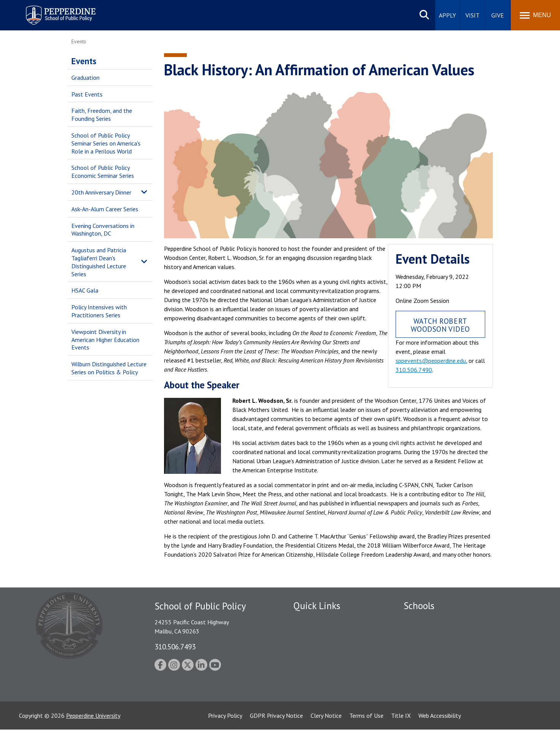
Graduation (85, 78)
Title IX (401, 730)
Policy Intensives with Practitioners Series (99, 311)
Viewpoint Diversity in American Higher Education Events (105, 340)
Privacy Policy (225, 730)
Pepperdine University (93, 730)
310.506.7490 (414, 370)
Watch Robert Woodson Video (441, 325)
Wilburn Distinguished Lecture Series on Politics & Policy (109, 368)
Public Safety (310, 620)
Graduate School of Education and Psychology (463, 660)
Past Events (87, 94)
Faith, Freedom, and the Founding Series (102, 115)
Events (84, 61)
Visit (472, 15)
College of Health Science (437, 694)
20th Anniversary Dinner (101, 192)
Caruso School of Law (432, 633)
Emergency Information (323, 647)
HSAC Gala (85, 290)
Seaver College (423, 620)
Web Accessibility (440, 730)
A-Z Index (306, 686)
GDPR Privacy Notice (276, 730)
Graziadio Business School (437, 647)
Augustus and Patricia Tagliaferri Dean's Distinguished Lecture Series (99, 262)
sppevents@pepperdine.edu (431, 361)
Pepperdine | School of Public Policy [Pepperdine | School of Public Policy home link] (53, 10)
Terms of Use (366, 730)
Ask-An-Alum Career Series (105, 209)
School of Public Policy (433, 681)
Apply (447, 15)
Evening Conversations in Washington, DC (103, 230)
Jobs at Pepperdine (317, 660)
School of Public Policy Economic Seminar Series (103, 172)
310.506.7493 (175, 647)
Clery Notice (326, 730)
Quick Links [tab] (317, 606)
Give (498, 15)
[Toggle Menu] (535, 15)
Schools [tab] (419, 606)
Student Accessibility (320, 633)
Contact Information (320, 673)
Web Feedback (312, 700)
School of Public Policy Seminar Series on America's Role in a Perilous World (106, 143)
